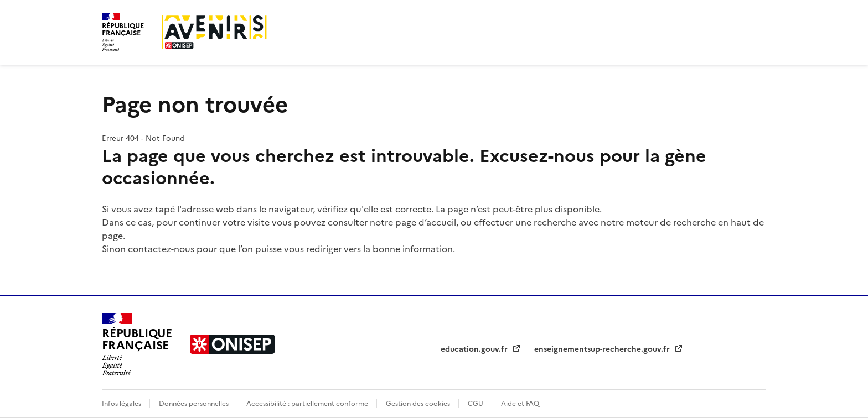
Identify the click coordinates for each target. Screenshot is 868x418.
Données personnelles (195, 404)
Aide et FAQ (520, 404)
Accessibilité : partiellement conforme (308, 404)
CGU (476, 404)
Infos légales (122, 404)
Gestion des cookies (419, 404)
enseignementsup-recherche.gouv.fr (603, 349)
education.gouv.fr (475, 349)
